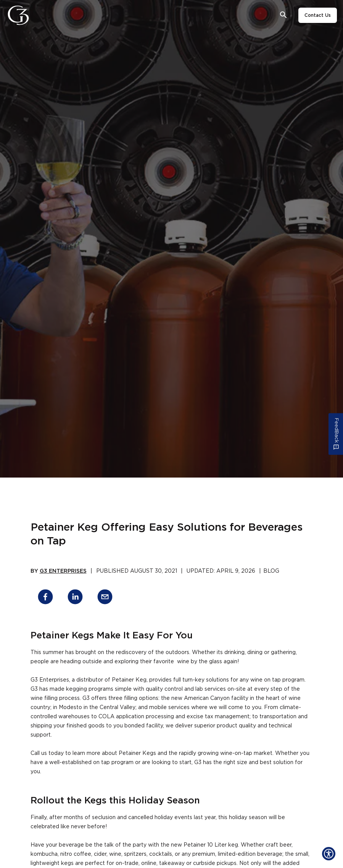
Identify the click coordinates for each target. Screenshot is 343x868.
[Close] (39, 15)
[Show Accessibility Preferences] (329, 854)
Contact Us (318, 15)
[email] (105, 598)
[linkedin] (75, 598)
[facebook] (45, 598)
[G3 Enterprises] (21, 15)
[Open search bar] (284, 15)
